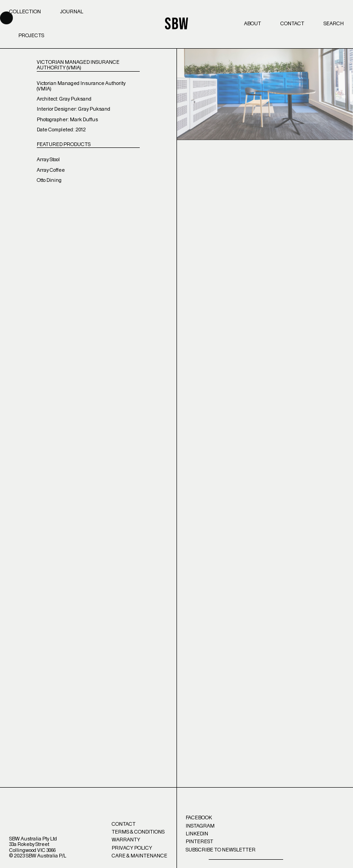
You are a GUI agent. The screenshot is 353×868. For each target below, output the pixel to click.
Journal (72, 12)
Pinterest (199, 842)
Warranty (126, 840)
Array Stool (48, 160)
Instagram (200, 826)
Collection (25, 12)
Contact (292, 24)
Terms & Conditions (138, 832)
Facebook (199, 818)
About (253, 24)
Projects (31, 36)
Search (334, 24)
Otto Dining (49, 180)
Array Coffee (51, 170)
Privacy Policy (132, 848)
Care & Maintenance (139, 856)
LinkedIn (197, 834)
